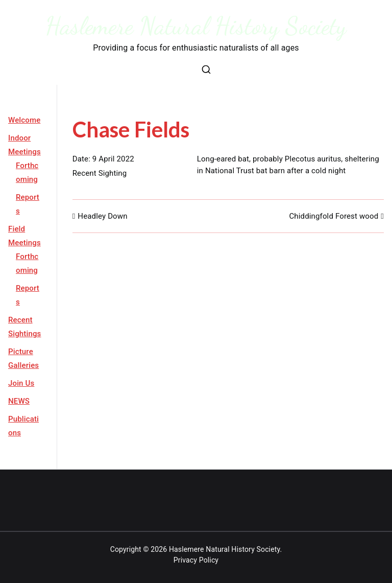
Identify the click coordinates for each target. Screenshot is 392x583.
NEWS (19, 401)
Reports (28, 204)
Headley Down (102, 216)
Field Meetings (24, 236)
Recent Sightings (25, 327)
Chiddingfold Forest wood (334, 216)
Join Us (21, 383)
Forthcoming (27, 172)
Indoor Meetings (24, 145)
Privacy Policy (196, 560)
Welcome (24, 120)
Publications (23, 426)
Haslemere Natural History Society (196, 26)
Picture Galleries (23, 358)
